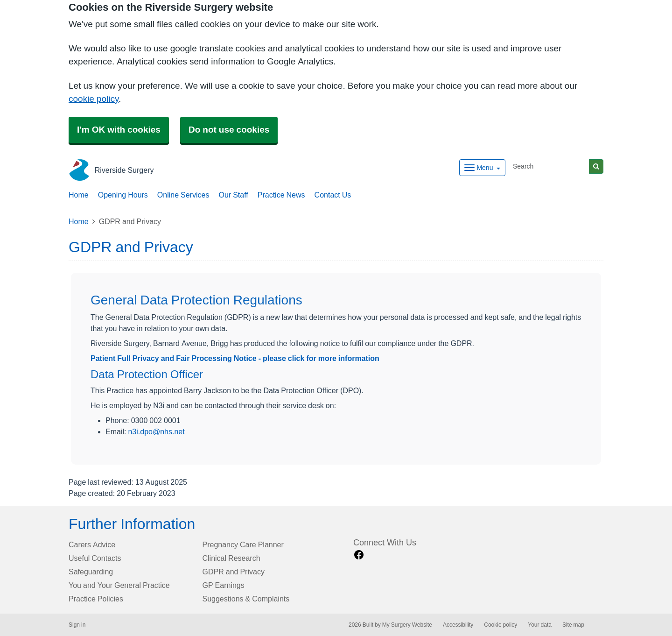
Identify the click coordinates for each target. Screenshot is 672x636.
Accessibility (458, 625)
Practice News (281, 195)
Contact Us (333, 195)
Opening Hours (123, 195)
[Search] (549, 166)
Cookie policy (500, 625)
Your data (540, 625)
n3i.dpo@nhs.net (156, 432)
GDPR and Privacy (234, 572)
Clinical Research (231, 558)
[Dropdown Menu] (482, 168)
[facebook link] (359, 555)
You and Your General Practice (119, 585)
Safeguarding (91, 572)
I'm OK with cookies (119, 130)
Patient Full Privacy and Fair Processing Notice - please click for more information (235, 358)
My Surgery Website (407, 625)
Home (79, 195)
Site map (573, 625)
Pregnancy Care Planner (243, 544)
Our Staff (233, 195)
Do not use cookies (229, 130)
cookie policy (94, 99)
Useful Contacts (95, 558)
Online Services (183, 195)
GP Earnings (224, 585)
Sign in (77, 625)
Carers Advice (92, 544)
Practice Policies (96, 599)
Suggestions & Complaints (246, 599)
